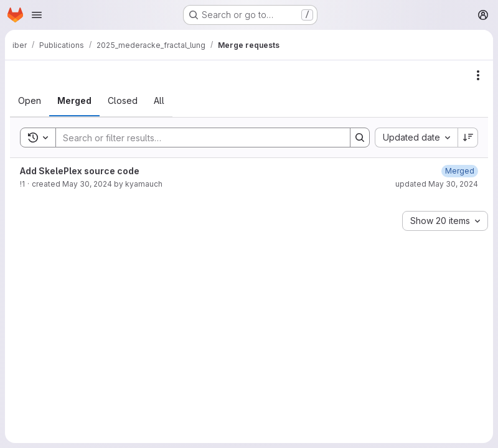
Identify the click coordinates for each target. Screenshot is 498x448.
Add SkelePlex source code (80, 171)
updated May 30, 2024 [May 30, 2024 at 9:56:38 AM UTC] (437, 184)
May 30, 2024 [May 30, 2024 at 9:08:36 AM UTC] (87, 184)
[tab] (30, 101)
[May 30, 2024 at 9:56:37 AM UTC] (460, 171)
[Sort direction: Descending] (468, 138)
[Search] (197, 138)
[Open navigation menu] (37, 15)
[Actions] (478, 75)
